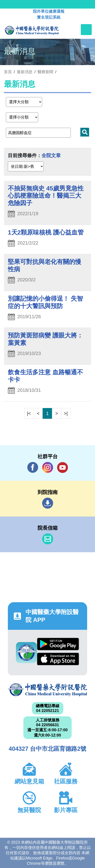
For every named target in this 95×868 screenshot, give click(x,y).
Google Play (58, 644)
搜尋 (85, 132)
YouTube (62, 467)
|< (29, 413)
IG (48, 467)
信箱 (48, 539)
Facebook (33, 467)
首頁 (8, 72)
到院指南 (48, 503)
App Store (58, 659)
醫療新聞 (45, 72)
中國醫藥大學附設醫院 (47, 690)
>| (66, 413)
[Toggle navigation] (86, 30)
